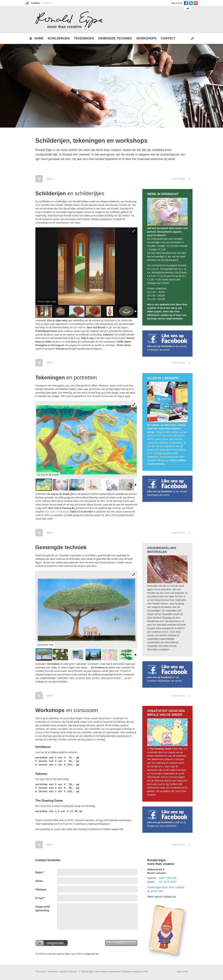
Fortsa (145, 972)
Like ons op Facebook (160, 346)
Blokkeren (47, 3)
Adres (39, 881)
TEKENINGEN (84, 38)
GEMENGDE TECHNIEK (115, 38)
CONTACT (168, 38)
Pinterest (195, 3)
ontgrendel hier (92, 954)
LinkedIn (63, 972)
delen (50, 179)
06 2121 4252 (168, 882)
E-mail (40, 898)
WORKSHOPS (146, 38)
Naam (40, 872)
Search (192, 39)
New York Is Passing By (57, 512)
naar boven (178, 179)
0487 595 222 (168, 878)
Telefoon (41, 890)
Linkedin (190, 3)
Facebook (186, 3)
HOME (39, 38)
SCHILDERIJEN (59, 38)
